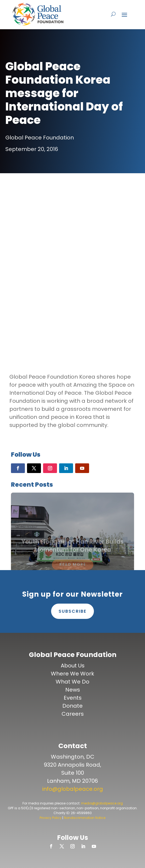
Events (73, 698)
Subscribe (72, 611)
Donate (72, 706)
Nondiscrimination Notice (85, 818)
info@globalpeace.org (73, 789)
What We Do (72, 682)
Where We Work (72, 674)
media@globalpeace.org (102, 803)
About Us (73, 666)
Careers (73, 714)
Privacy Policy (51, 818)
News (73, 690)
